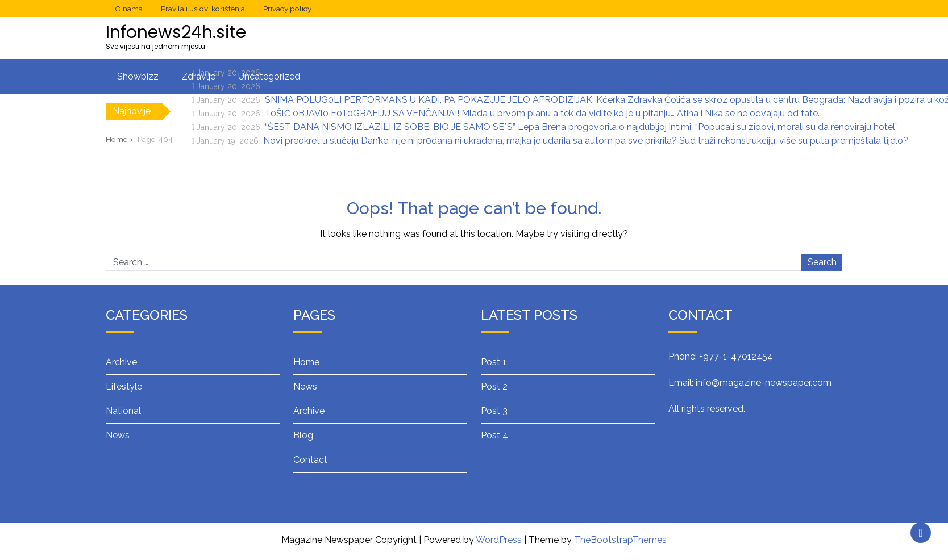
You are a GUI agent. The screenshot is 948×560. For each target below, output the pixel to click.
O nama (129, 9)
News (118, 435)
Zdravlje (198, 76)
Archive (121, 362)
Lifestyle (124, 386)
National (123, 411)
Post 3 (494, 411)
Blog (303, 435)
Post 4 (494, 435)
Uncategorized (269, 76)
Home (306, 362)
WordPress (499, 540)
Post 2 (494, 386)
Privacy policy (287, 9)
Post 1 (494, 362)
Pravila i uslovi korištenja (203, 9)
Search (822, 262)
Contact (310, 460)
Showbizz (138, 76)
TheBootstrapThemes (620, 540)
